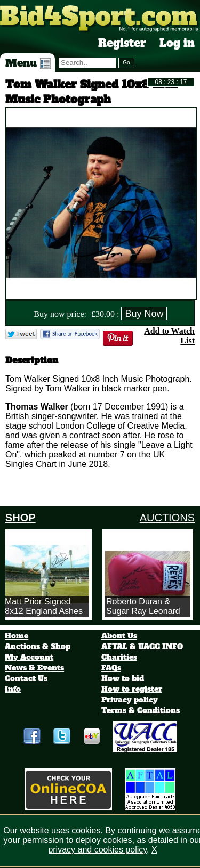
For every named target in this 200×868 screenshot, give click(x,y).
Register (122, 43)
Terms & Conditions (141, 710)
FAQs (111, 668)
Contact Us (26, 678)
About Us (119, 636)
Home (17, 636)
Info (13, 689)
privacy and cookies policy (97, 850)
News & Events (34, 668)
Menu (28, 63)
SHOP (21, 518)
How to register (132, 689)
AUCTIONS (167, 518)
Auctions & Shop (38, 646)
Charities (119, 657)
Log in (177, 43)
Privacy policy (130, 700)
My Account (29, 657)
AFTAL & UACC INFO (142, 646)
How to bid (123, 678)
